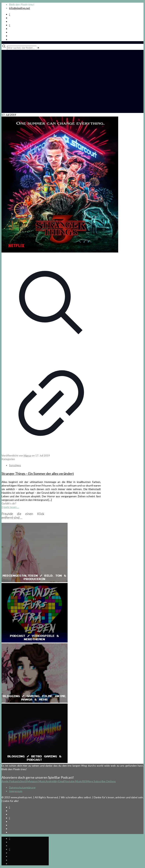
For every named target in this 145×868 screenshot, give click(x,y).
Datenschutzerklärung (22, 787)
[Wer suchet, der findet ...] (22, 48)
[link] (38, 48)
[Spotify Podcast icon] (10, 14)
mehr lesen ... (11, 507)
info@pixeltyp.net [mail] (20, 8)
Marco (27, 455)
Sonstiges (15, 465)
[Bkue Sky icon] (10, 25)
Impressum (16, 791)
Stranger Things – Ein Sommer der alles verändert (38, 473)
